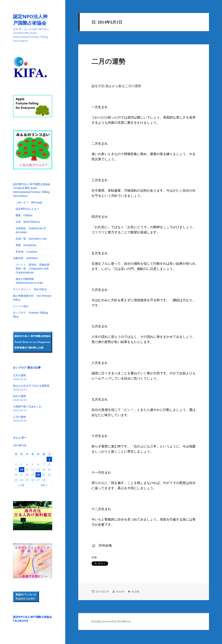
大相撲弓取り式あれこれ (27, 406)
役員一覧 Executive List (31, 239)
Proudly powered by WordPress (111, 621)
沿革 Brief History (28, 222)
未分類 (135, 592)
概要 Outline (24, 215)
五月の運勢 (20, 375)
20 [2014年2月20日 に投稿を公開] (38, 475)
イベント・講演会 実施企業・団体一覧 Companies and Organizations (34, 268)
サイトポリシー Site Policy (30, 289)
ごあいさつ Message (29, 202)
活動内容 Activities (25, 258)
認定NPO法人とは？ (27, 209)
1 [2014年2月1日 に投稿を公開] (49, 459)
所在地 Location (26, 252)
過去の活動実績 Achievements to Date (29, 281)
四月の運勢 (20, 396)
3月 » (44, 485)
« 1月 (21, 485)
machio (120, 592)
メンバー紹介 (21, 306)
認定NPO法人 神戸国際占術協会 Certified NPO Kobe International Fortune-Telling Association (33, 190)
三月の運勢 (20, 417)
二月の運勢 (108, 61)
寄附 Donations (26, 245)
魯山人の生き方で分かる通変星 (31, 386)
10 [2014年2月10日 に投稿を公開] (21, 470)
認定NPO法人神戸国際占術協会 (32, 19)
